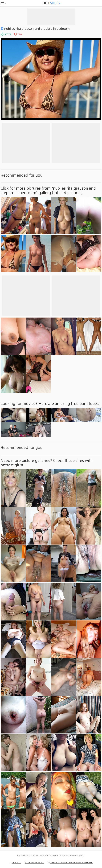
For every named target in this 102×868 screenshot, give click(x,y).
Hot (51, 3)
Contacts (15, 863)
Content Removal (34, 863)
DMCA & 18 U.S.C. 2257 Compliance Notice (70, 863)
